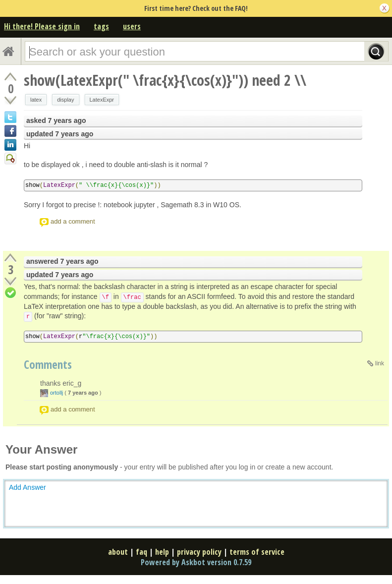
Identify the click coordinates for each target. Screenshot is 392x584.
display (65, 100)
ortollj (56, 393)
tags (101, 26)
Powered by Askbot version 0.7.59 (196, 562)
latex (36, 100)
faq (141, 552)
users (132, 26)
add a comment (73, 221)
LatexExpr (102, 100)
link (380, 363)
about (118, 552)
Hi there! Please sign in (42, 26)
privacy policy (199, 552)
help (162, 552)
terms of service (257, 552)
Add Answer (28, 487)
